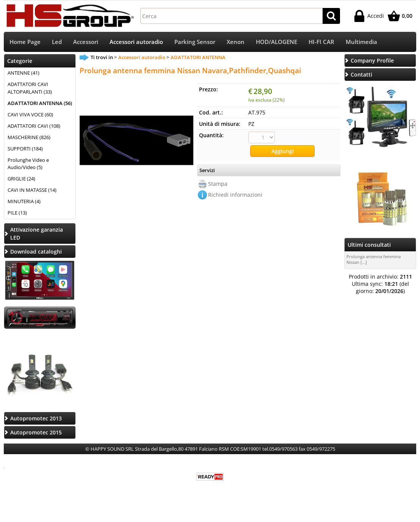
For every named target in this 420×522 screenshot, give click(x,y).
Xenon (236, 42)
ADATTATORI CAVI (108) (34, 126)
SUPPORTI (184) (25, 149)
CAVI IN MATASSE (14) (32, 190)
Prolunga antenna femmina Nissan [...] (374, 259)
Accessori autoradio (136, 42)
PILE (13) (17, 213)
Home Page (25, 42)
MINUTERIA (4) (24, 201)
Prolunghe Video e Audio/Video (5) (28, 164)
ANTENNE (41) (24, 73)
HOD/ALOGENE (277, 42)
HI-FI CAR (321, 42)
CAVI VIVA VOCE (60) (30, 114)
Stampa (218, 184)
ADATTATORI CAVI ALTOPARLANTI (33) (30, 88)
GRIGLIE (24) (21, 179)
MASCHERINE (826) (29, 137)
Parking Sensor (195, 42)
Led (57, 42)
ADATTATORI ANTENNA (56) (40, 103)
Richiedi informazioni (235, 195)
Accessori (86, 42)
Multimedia (361, 42)
